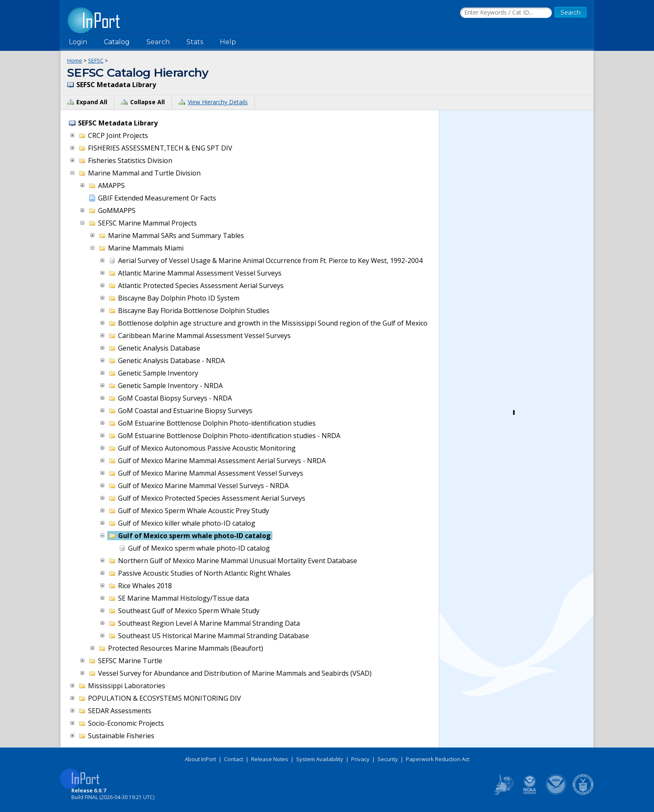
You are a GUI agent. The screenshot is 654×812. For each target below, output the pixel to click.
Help (228, 42)
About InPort (200, 759)
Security (388, 759)
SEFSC (96, 60)
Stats (195, 42)
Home (75, 60)
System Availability (320, 759)
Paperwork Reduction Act (438, 759)
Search (158, 42)
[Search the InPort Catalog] (506, 13)
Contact (234, 759)
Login (78, 42)
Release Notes (270, 759)
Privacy (360, 759)
